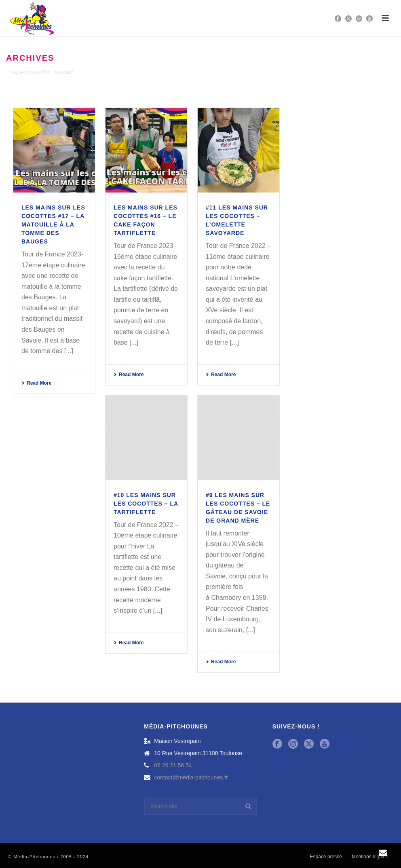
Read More (36, 383)
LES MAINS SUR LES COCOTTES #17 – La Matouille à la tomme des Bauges (53, 224)
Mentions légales (370, 857)
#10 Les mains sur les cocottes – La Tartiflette (146, 504)
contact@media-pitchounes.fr (191, 777)
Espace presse (326, 857)
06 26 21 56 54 (173, 765)
